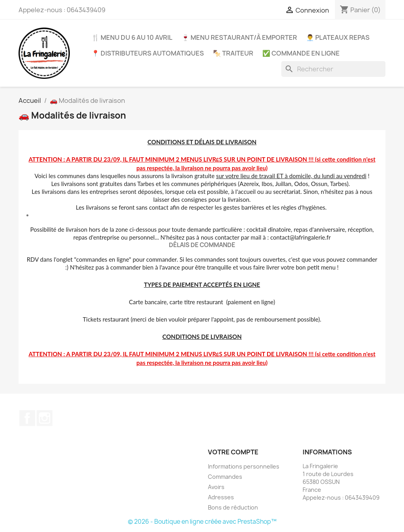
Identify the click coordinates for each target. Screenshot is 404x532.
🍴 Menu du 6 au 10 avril (132, 37)
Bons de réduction (233, 507)
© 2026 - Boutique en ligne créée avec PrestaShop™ (202, 522)
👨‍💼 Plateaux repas (338, 37)
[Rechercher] (333, 69)
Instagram (45, 418)
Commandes (225, 477)
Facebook (27, 418)
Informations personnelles (244, 466)
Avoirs (216, 487)
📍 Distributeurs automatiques (148, 53)
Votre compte (233, 452)
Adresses (221, 497)
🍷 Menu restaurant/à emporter (239, 37)
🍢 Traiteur (233, 53)
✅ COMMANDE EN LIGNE (301, 53)
